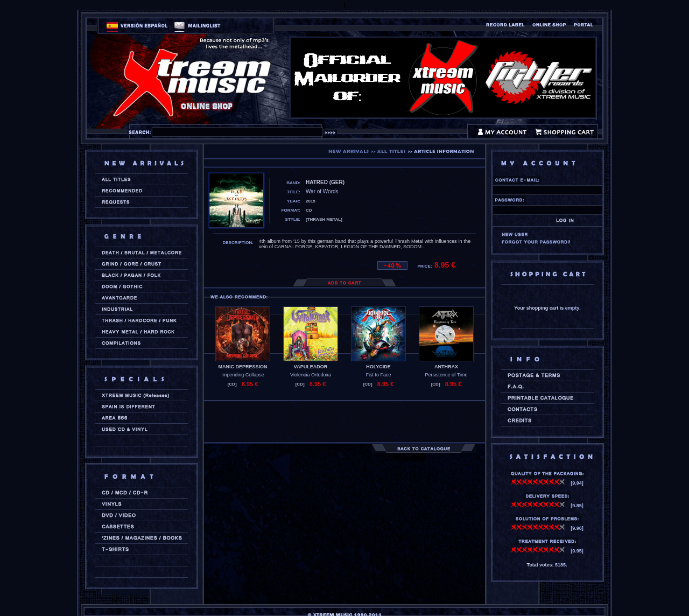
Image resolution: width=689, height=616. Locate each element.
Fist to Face (378, 375)
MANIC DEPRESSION (242, 367)
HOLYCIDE (378, 367)
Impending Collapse (243, 375)
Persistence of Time (446, 375)
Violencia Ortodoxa (311, 375)
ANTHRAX (446, 367)
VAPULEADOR (311, 367)
